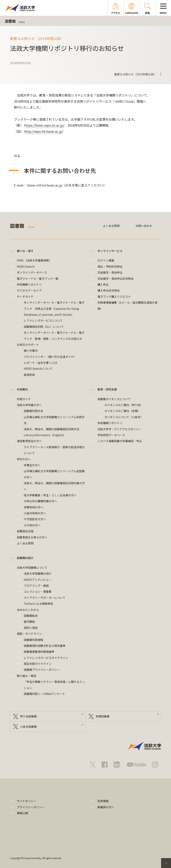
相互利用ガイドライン (38, 664)
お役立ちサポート (28, 345)
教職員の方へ (106, 807)
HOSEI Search (26, 266)
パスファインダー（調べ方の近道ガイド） (50, 357)
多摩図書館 (102, 716)
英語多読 (29, 375)
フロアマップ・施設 (36, 586)
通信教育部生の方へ (29, 441)
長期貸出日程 (25, 531)
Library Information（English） (45, 435)
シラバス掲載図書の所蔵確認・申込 (120, 441)
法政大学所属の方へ (29, 405)
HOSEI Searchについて (38, 369)
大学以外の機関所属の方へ (40, 501)
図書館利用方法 (33, 411)
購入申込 (103, 284)
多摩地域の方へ (33, 507)
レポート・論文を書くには (40, 363)
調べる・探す (25, 251)
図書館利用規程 (33, 640)
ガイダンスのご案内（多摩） (122, 411)
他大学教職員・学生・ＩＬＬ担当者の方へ (50, 495)
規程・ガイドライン (29, 634)
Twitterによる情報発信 (38, 604)
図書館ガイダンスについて (114, 399)
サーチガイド (25, 297)
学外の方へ (24, 459)
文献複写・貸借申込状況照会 (116, 279)
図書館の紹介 (25, 558)
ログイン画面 (106, 260)
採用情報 (103, 801)
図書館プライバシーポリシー (42, 670)
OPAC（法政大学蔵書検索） (34, 260)
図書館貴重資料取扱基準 (39, 652)
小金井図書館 (28, 727)
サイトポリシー (27, 801)
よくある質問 (111, 226)
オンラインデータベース (32, 272)
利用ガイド (24, 399)
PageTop (166, 863)
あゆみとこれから (28, 610)
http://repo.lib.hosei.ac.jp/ (44, 131)
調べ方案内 (31, 351)
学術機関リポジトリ (29, 284)
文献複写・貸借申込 (110, 272)
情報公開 (22, 813)
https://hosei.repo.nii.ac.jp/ (44, 125)
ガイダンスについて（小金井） (124, 417)
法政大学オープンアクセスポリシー (119, 429)
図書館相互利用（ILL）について (44, 327)
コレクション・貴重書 (38, 591)
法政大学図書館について (32, 568)
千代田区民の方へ (35, 519)
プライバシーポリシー (31, 807)
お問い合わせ (144, 226)
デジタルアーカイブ (29, 290)
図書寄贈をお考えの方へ (32, 537)
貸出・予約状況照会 (110, 266)
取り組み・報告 (27, 676)
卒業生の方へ (32, 465)
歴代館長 (29, 622)
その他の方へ (32, 525)
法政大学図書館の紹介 (38, 573)
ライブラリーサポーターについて (45, 598)
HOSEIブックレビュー (38, 580)
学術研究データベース (111, 435)
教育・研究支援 (107, 389)
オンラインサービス (110, 251)
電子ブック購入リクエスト (114, 297)
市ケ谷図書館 (28, 716)
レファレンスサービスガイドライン (46, 658)
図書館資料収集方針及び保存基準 (45, 646)
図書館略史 (31, 616)
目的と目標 (31, 628)
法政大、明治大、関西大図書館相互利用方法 (52, 429)
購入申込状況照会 (109, 290)
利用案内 (22, 389)
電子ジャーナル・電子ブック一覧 (38, 279)
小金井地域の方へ (35, 513)
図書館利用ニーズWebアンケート (44, 694)
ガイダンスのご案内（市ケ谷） (124, 405)
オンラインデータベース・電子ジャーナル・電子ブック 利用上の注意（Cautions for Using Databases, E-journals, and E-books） (54, 308)
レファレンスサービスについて (43, 320)
